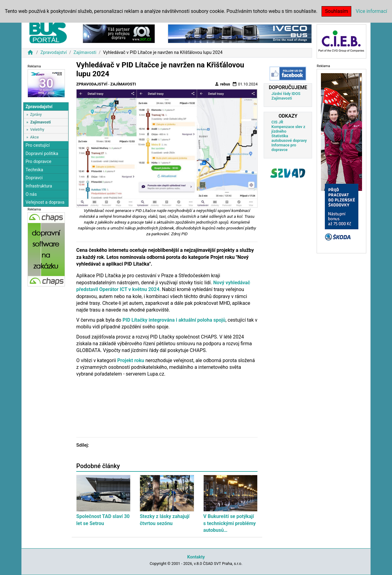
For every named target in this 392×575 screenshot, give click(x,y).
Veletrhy (37, 129)
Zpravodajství (54, 53)
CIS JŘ (277, 122)
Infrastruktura (39, 186)
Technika (34, 170)
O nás (31, 194)
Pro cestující (38, 145)
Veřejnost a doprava (45, 202)
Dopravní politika (42, 154)
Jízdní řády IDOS (286, 94)
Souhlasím (336, 11)
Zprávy (36, 114)
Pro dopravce (38, 162)
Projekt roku (131, 360)
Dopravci (34, 178)
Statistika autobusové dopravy (289, 138)
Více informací (371, 11)
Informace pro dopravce (284, 147)
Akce (34, 137)
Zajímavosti (85, 53)
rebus (222, 84)
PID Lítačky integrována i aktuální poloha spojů (174, 320)
